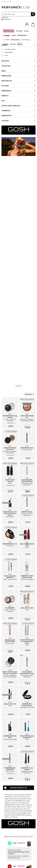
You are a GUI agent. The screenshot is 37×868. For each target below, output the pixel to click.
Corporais (7, 35)
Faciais (26, 31)
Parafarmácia (15, 40)
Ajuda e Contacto (6, 1)
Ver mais (13, 44)
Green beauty (18, 116)
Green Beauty (26, 40)
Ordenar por (29, 394)
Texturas (18, 86)
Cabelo (14, 35)
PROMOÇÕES (6, 19)
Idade (18, 71)
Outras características (18, 106)
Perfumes (19, 31)
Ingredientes (18, 91)
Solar (6, 40)
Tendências (18, 111)
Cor (18, 101)
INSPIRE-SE (5, 17)
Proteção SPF (18, 81)
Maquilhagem (22, 35)
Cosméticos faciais (9, 49)
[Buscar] (33, 14)
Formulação (18, 76)
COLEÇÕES (18, 121)
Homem (6, 44)
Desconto (18, 61)
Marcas (20, 44)
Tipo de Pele (18, 66)
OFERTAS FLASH (9, 31)
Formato (18, 96)
